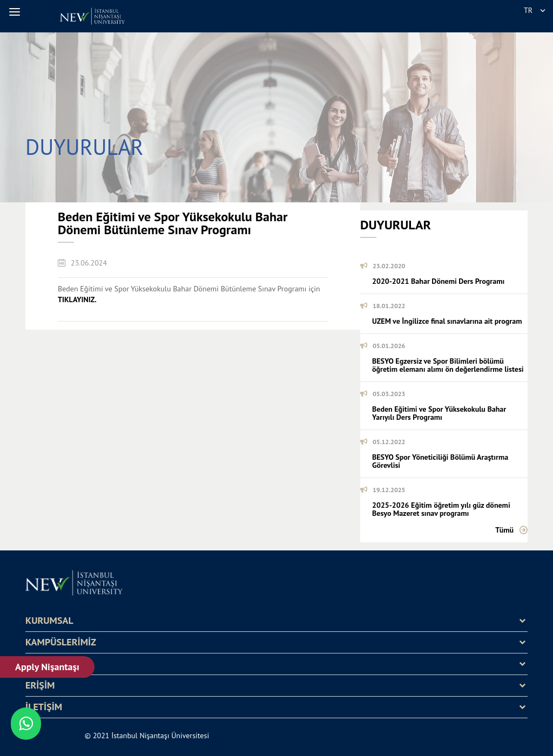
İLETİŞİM (44, 707)
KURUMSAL (49, 621)
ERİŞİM (40, 685)
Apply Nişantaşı (47, 667)
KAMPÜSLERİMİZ (61, 642)
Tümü (504, 530)
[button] (16, 12)
